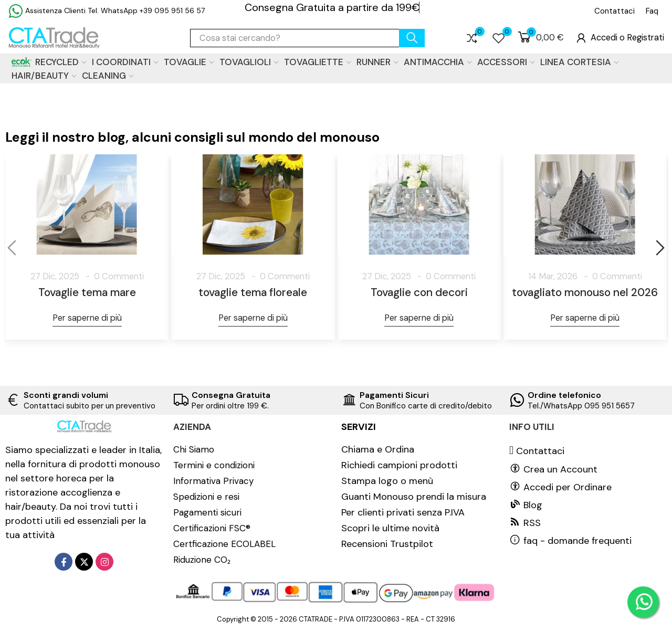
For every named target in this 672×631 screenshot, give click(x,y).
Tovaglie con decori (419, 292)
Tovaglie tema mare (87, 292)
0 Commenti (119, 276)
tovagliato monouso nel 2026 (585, 292)
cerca (412, 38)
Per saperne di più (87, 318)
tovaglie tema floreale (253, 292)
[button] (615, 11)
